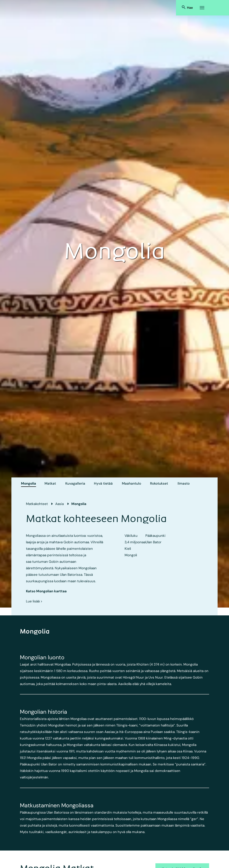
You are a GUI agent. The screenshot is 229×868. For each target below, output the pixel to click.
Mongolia (29, 483)
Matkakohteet (37, 504)
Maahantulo (131, 483)
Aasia (59, 504)
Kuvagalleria (75, 483)
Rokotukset (159, 483)
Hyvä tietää (103, 483)
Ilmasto (184, 483)
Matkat (50, 483)
